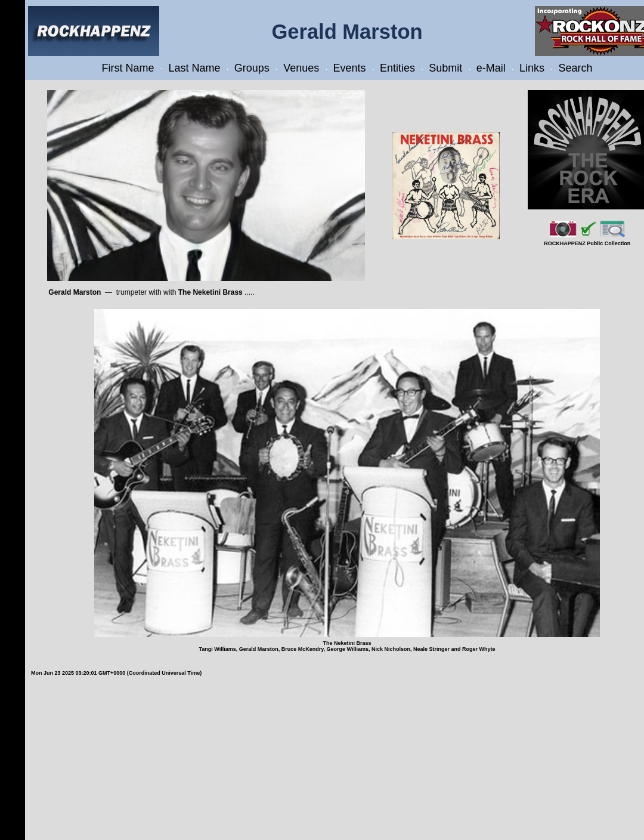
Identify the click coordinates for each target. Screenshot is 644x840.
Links (532, 68)
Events (350, 68)
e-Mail (491, 68)
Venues (301, 68)
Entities (397, 68)
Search (575, 68)
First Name (128, 68)
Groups (252, 68)
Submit (445, 68)
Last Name (194, 68)
